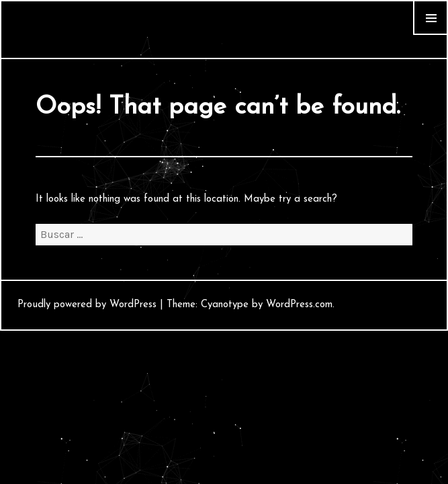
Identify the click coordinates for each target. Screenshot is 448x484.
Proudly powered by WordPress (87, 305)
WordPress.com (299, 305)
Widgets (431, 35)
